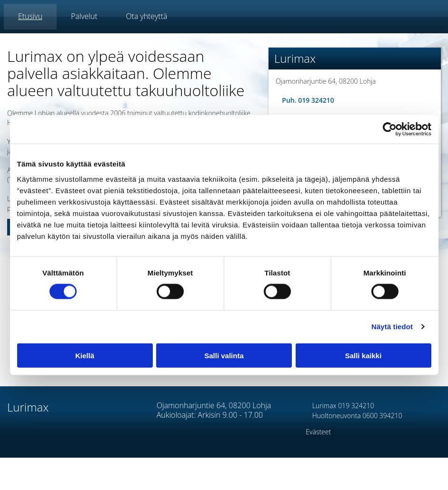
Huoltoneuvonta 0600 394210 (354, 416)
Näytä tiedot (392, 327)
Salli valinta (224, 355)
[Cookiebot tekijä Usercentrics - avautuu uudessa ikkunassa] (390, 129)
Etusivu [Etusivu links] (30, 16)
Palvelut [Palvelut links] (84, 16)
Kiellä (85, 355)
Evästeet (318, 432)
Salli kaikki (363, 355)
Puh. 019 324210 (305, 100)
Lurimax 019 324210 (340, 406)
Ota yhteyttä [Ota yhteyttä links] (146, 16)
